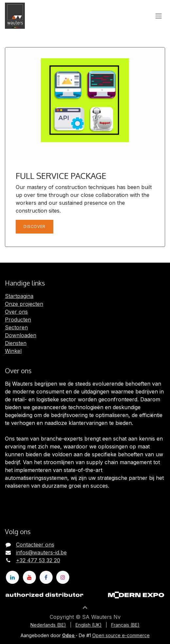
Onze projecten (24, 304)
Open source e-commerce (121, 635)
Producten (18, 320)
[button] (85, 607)
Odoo (69, 635)
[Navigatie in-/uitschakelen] (159, 16)
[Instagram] (63, 577)
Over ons (16, 312)
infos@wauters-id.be (41, 552)
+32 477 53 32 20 (38, 560)
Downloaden (21, 335)
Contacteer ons (35, 545)
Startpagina (19, 296)
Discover (34, 226)
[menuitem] (48, 625)
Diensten (16, 343)
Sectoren (16, 327)
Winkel (13, 351)
